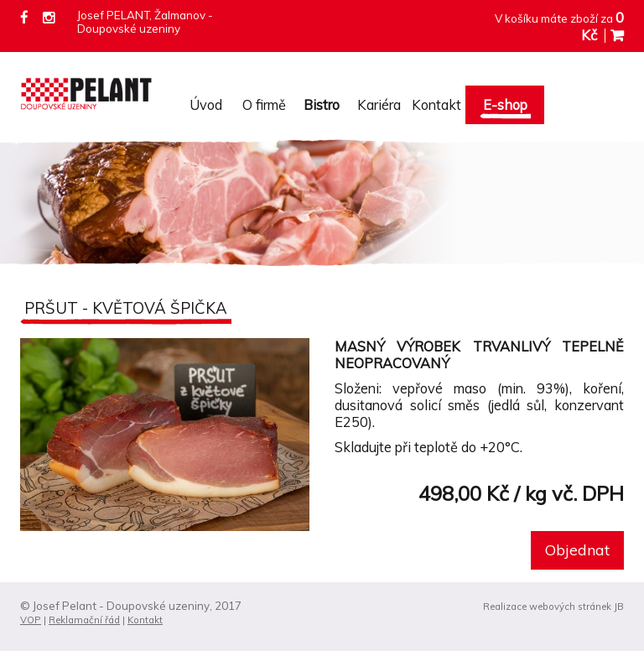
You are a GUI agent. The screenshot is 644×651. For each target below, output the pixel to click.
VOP (31, 620)
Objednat (577, 550)
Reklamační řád (84, 620)
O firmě (264, 105)
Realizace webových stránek (547, 607)
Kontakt (436, 105)
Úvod (206, 105)
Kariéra (379, 105)
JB (619, 607)
